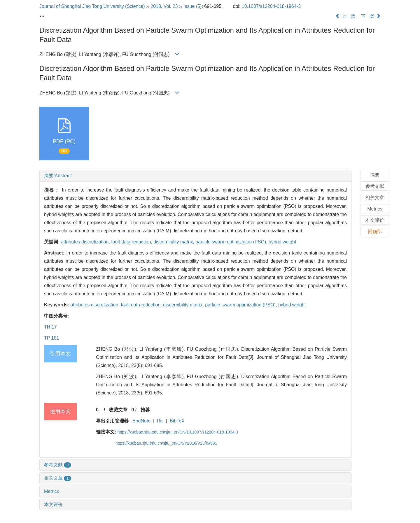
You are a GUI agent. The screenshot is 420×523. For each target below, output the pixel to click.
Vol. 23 (171, 6)
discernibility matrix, (174, 242)
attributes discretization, (86, 242)
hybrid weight (282, 242)
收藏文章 (118, 410)
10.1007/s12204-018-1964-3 (271, 6)
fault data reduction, (132, 242)
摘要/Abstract (58, 176)
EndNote (141, 421)
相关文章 (58, 478)
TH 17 (50, 327)
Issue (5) (192, 6)
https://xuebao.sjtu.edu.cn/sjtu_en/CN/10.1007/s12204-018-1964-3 (178, 432)
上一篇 (345, 16)
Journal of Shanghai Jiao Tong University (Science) (92, 6)
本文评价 (53, 504)
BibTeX (177, 421)
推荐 (145, 410)
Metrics (52, 491)
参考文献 (58, 465)
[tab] (195, 176)
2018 (156, 6)
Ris (160, 421)
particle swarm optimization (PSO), (232, 242)
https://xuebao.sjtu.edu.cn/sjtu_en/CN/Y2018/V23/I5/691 (166, 443)
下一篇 (371, 16)
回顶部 (375, 232)
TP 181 (51, 338)
